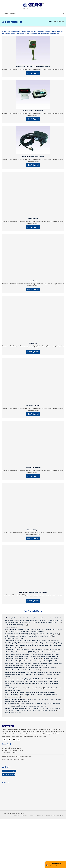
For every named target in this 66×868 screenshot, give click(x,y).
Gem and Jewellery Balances (14, 629)
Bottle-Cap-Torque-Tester (52, 688)
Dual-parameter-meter (50, 695)
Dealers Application (9, 774)
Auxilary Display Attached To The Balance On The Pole (33, 66)
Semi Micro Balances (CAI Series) (30, 618)
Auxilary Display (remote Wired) (33, 110)
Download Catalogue (9, 771)
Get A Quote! (33, 73)
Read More (42, 736)
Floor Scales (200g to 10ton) (35, 645)
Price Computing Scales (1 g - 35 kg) (47, 634)
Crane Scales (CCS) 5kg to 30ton (30, 656)
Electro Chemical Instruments (15, 692)
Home (10, 816)
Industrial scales (10, 641)
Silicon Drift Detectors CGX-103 (30, 710)
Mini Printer (33, 343)
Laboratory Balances (12, 618)
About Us (17, 816)
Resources (40, 816)
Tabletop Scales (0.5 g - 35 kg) (26, 641)
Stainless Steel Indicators (20, 670)
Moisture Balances (11, 627)
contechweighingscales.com (15, 759)
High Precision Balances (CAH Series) (22, 620)
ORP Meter (38, 695)
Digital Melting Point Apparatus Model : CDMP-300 (32, 706)
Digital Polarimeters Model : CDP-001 (31, 704)
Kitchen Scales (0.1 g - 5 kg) (43, 636)
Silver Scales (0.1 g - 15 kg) (34, 631)
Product (50, 22)
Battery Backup (33, 219)
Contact (48, 816)
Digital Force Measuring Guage (33, 688)
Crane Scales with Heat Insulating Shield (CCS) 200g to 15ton (39, 661)
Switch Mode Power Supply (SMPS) (33, 156)
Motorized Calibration (33, 405)
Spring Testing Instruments (13, 690)
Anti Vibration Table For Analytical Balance (33, 592)
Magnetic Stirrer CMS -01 (35, 699)
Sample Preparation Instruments (15, 699)
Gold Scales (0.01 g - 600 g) (16, 631)
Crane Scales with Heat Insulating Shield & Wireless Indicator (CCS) (26, 663)
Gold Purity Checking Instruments (16, 708)
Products (24, 816)
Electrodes (8, 697)
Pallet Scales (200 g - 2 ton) (53, 643)
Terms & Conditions (58, 816)
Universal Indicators (25, 668)
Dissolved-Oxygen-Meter (26, 695)
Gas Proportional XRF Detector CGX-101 (41, 708)
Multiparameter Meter (32, 692)
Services (32, 816)
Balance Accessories (12, 679)
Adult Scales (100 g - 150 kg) (24, 636)
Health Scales (9, 636)
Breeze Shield (33, 281)
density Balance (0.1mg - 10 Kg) (51, 622)
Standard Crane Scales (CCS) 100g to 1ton (29, 650)
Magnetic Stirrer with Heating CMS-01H (17, 701)
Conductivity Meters (11, 695)
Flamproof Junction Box (33, 468)
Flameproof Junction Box (41, 683)
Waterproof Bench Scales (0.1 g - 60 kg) (31, 643)
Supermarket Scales (11, 634)
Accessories (16, 697)
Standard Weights (33, 530)
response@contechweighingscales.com (19, 756)
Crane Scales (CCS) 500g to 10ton (30, 652)
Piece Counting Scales (44, 641)
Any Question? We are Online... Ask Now (55, 865)
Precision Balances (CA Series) (45, 620)
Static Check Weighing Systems (34, 674)
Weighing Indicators (11, 668)
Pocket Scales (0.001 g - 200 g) (35, 629)
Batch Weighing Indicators (41, 668)
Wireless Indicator (34, 670)
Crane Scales (9, 650)
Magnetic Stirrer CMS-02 (52, 699)
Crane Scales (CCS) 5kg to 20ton (31, 654)
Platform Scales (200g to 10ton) (15, 645)
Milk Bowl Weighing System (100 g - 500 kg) (40, 672)
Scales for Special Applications (15, 672)
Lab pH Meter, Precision (48, 692)
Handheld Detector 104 (49, 710)
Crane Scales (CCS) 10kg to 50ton (30, 659)
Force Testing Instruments (13, 688)
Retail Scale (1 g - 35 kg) (27, 634)
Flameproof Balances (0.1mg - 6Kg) (16, 625)
